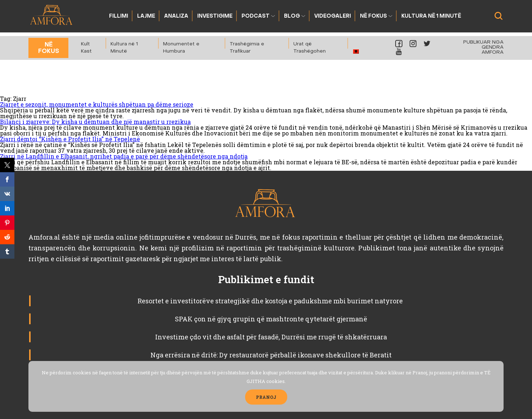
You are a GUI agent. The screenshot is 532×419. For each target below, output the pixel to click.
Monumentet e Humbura (181, 48)
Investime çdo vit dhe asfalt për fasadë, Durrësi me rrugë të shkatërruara (271, 337)
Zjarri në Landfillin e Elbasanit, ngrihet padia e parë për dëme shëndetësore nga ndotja (124, 156)
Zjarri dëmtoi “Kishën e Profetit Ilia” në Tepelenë (70, 139)
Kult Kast (86, 48)
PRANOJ (266, 397)
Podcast (256, 16)
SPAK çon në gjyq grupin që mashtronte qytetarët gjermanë (271, 319)
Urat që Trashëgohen (310, 48)
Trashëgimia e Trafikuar (247, 48)
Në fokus (373, 16)
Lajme (146, 16)
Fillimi (119, 16)
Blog (292, 16)
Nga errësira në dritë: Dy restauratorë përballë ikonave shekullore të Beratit (271, 355)
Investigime (215, 16)
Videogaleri (333, 16)
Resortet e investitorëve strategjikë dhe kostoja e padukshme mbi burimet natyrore (271, 301)
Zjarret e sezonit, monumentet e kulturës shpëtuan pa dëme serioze (97, 104)
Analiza (176, 16)
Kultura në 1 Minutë (431, 16)
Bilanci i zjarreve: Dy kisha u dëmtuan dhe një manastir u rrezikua (95, 122)
